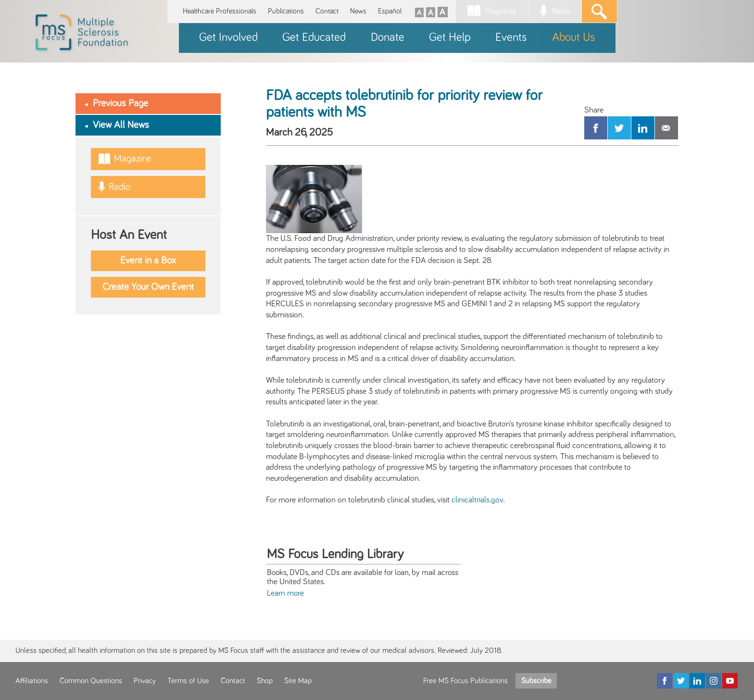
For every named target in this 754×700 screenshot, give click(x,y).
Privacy (145, 681)
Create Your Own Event (148, 287)
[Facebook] (665, 681)
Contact (327, 11)
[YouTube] (730, 681)
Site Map (298, 681)
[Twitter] (681, 681)
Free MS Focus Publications (465, 681)
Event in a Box (148, 261)
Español (390, 11)
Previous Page (120, 103)
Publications (286, 11)
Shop (265, 681)
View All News (121, 125)
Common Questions (91, 681)
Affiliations (32, 681)
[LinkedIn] (697, 681)
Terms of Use (188, 681)
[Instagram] (714, 681)
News (358, 11)
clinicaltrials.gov (478, 500)
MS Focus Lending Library (335, 554)
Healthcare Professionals (220, 11)
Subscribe (536, 681)
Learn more (285, 593)
